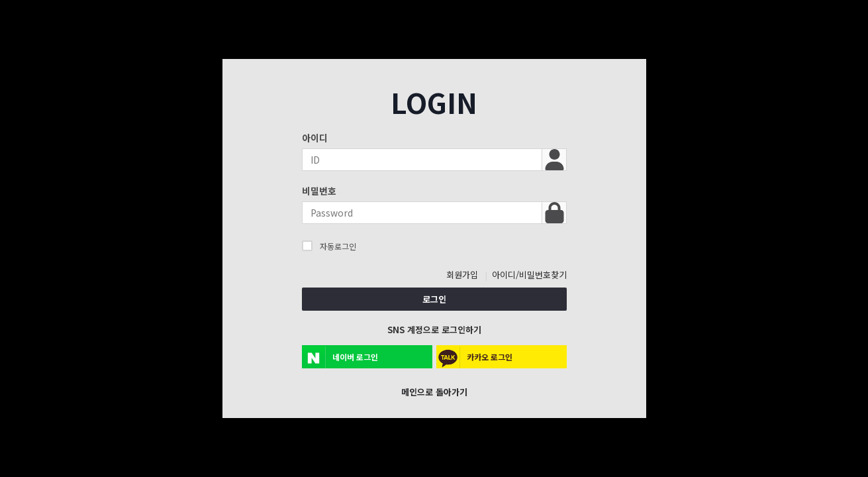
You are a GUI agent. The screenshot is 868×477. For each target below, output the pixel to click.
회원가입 (462, 275)
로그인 (434, 299)
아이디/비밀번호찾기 (529, 275)
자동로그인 (329, 246)
